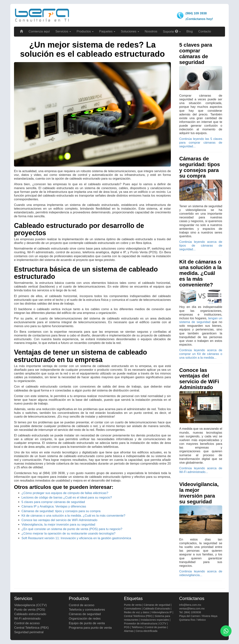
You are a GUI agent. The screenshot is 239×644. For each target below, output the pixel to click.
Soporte (172, 32)
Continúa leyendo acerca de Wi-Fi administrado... (201, 470)
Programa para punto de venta (90, 628)
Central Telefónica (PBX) (31, 628)
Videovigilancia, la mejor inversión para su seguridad (58, 525)
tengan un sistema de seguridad (201, 320)
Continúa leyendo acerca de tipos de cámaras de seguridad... (201, 246)
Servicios (63, 31)
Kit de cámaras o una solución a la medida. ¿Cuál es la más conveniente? (73, 516)
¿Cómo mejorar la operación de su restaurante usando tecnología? (68, 533)
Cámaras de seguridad (85, 614)
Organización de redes (85, 619)
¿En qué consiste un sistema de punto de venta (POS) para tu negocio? (72, 529)
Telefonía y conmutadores (87, 610)
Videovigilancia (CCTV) (31, 605)
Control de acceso (27, 623)
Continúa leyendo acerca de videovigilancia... (201, 573)
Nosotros (151, 31)
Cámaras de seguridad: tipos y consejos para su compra (61, 511)
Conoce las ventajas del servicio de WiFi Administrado (59, 520)
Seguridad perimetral (29, 632)
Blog (190, 31)
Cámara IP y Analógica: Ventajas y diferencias (54, 506)
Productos (85, 31)
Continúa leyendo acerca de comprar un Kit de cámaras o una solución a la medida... (201, 354)
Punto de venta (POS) (30, 610)
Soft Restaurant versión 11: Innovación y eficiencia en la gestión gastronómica (76, 538)
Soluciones (130, 31)
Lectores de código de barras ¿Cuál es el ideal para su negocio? (67, 498)
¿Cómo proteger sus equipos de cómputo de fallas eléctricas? (65, 493)
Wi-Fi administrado (27, 619)
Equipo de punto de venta (87, 623)
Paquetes (107, 31)
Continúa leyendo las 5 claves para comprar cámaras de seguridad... (201, 143)
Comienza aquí (39, 31)
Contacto (205, 31)
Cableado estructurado (30, 614)
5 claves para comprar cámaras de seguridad (53, 502)
